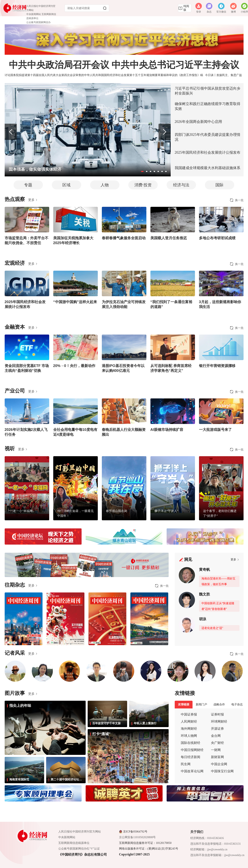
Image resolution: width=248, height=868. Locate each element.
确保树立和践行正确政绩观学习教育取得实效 (208, 106)
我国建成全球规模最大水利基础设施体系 (208, 168)
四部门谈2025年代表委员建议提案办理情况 (208, 137)
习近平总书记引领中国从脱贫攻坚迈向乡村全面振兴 (208, 91)
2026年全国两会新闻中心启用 (198, 122)
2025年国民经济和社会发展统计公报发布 (208, 152)
